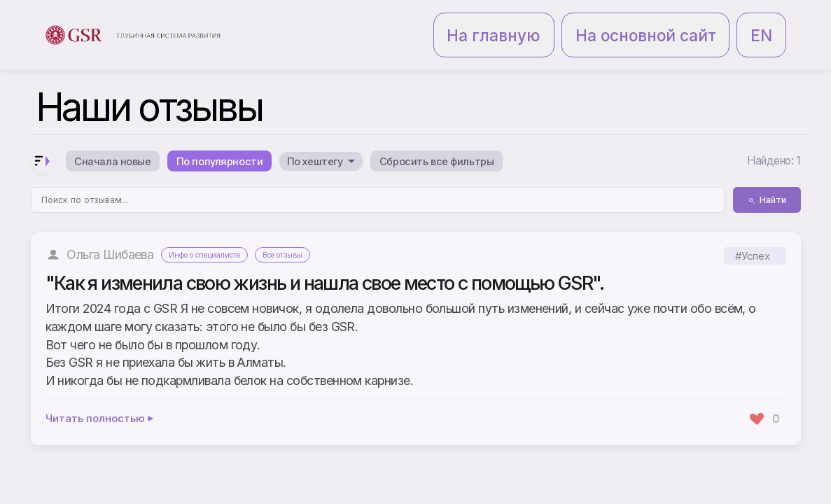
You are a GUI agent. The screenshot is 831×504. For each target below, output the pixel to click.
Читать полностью (100, 392)
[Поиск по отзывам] (378, 173)
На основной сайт (696, 20)
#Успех (752, 229)
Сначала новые (121, 132)
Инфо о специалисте (214, 228)
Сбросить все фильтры (505, 132)
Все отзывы (308, 228)
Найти (767, 173)
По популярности (246, 132)
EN (769, 20)
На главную (603, 20)
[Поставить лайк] (764, 392)
